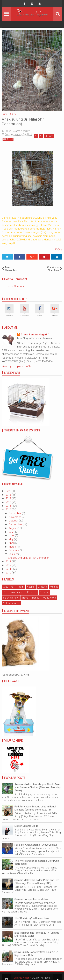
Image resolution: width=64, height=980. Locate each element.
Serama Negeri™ (22, 978)
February (14, 550)
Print (49, 136)
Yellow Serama (11, 603)
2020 (9, 491)
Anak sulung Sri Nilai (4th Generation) (29, 558)
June (12, 535)
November (15, 517)
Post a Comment (16, 286)
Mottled (54, 587)
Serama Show (11, 598)
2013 (9, 562)
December (15, 513)
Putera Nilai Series (13, 592)
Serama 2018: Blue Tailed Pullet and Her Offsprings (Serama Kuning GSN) (37, 882)
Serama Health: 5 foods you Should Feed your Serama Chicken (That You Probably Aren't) (38, 787)
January (13, 554)
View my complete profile (16, 366)
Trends (35, 598)
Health (20, 587)
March (13, 547)
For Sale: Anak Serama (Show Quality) (36, 845)
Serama (44, 592)
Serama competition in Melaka (31, 899)
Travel (25, 598)
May (11, 539)
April (12, 543)
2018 (9, 495)
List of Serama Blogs (26, 826)
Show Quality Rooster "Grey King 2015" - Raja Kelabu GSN (37, 954)
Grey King (8, 587)
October (14, 521)
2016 (9, 502)
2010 (9, 573)
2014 (9, 510)
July (11, 532)
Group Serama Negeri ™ (35, 335)
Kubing (59, 249)
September (16, 524)
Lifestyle (42, 587)
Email (8, 139)
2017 (9, 498)
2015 (9, 506)
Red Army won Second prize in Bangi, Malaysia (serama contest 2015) (35, 808)
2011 (9, 569)
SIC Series (31, 592)
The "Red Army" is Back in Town (32, 918)
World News (49, 598)
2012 (9, 565)
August (13, 528)
